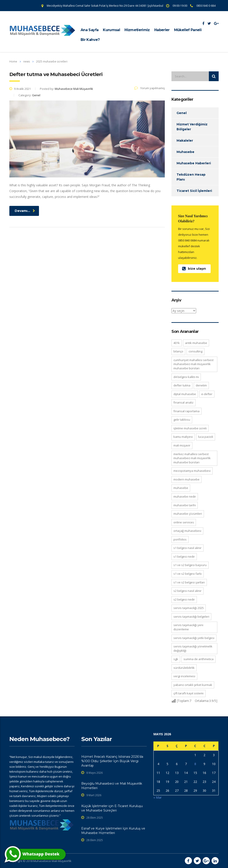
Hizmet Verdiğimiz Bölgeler (192, 127)
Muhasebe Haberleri (194, 163)
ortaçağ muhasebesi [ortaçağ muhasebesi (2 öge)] (187, 531)
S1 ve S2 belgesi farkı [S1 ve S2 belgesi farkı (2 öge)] (188, 574)
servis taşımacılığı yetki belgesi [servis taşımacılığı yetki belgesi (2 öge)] (194, 638)
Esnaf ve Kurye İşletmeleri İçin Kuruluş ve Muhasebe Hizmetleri (113, 831)
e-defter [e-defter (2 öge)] (207, 394)
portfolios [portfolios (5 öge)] (180, 539)
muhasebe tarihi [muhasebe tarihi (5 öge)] (185, 505)
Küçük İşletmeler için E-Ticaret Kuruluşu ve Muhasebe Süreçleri (112, 808)
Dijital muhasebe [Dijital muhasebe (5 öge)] (185, 394)
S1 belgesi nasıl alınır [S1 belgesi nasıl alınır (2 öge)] (187, 548)
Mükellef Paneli (188, 30)
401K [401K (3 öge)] (177, 343)
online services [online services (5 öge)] (184, 522)
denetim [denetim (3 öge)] (201, 385)
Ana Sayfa (90, 30)
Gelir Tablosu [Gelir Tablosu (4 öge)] (182, 420)
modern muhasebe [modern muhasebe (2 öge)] (186, 479)
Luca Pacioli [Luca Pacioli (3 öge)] (206, 437)
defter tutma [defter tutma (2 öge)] (182, 385)
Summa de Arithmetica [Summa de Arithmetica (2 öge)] (198, 659)
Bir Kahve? (90, 40)
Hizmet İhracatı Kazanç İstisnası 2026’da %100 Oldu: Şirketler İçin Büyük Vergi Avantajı (112, 761)
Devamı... (25, 211)
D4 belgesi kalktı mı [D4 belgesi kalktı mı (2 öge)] (186, 377)
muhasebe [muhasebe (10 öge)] (181, 488)
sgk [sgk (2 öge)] (176, 659)
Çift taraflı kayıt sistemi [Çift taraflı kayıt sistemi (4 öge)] (188, 693)
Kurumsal (111, 30)
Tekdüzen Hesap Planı (191, 177)
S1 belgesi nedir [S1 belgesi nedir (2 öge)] (184, 557)
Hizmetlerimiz (137, 30)
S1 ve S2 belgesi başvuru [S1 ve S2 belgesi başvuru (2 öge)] (190, 565)
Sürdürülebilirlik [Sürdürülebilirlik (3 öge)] (184, 668)
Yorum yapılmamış (150, 88)
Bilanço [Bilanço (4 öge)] (178, 351)
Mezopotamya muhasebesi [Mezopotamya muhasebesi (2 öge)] (192, 471)
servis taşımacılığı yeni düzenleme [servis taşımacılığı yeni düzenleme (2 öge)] (188, 627)
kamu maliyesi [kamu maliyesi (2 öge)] (183, 437)
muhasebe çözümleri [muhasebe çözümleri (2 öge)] (188, 514)
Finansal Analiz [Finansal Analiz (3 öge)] (183, 402)
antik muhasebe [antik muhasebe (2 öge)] (196, 343)
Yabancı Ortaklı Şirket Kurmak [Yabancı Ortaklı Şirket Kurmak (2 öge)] (193, 685)
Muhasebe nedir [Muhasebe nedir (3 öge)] (185, 496)
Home (13, 61)
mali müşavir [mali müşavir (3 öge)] (182, 445)
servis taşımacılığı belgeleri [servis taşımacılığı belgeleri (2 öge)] (191, 617)
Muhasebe (185, 152)
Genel (182, 113)
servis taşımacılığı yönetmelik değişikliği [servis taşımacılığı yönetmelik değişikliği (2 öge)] (193, 648)
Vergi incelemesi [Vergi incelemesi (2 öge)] (184, 676)
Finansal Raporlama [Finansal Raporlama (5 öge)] (186, 411)
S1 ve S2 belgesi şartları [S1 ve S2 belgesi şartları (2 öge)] (189, 582)
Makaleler (185, 141)
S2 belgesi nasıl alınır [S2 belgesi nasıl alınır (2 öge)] (187, 591)
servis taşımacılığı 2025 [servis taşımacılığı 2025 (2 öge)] (189, 608)
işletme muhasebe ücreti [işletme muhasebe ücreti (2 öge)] (190, 428)
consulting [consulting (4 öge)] (195, 351)
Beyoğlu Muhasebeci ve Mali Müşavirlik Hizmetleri (112, 786)
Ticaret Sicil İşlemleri (194, 191)
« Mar (158, 797)
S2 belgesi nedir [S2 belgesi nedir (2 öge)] (184, 599)
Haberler (162, 30)
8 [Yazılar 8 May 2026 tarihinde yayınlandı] (195, 764)
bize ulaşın (194, 269)
